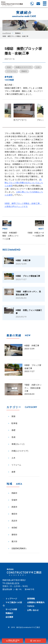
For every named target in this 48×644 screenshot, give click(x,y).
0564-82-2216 (13, 583)
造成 (9, 67)
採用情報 (31, 599)
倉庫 (13, 472)
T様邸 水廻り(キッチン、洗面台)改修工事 (33, 388)
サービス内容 (11, 609)
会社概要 (9, 617)
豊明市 (14, 535)
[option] (24, 114)
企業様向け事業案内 (36, 602)
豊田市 (14, 514)
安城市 (14, 500)
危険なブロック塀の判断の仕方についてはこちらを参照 (24, 183)
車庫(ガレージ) (18, 444)
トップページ (7, 33)
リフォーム (12, 71)
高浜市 (14, 521)
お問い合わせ (33, 610)
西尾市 (14, 507)
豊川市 (14, 542)
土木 (38, 67)
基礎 (13, 430)
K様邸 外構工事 (32, 346)
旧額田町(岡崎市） (20, 548)
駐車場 (14, 423)
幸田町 (14, 528)
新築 (13, 416)
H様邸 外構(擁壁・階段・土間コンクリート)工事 (10, 236)
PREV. (5, 229)
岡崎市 (24, 71)
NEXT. (41, 229)
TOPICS (31, 606)
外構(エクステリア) (23, 67)
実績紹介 (18, 33)
